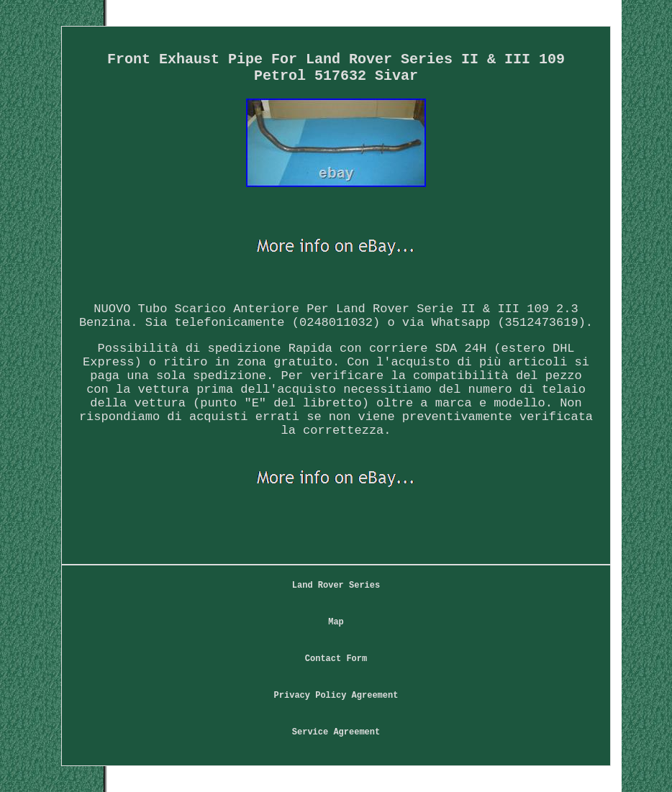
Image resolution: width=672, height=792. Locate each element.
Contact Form (336, 659)
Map (336, 622)
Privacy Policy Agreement (336, 696)
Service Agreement (336, 732)
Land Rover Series (336, 586)
